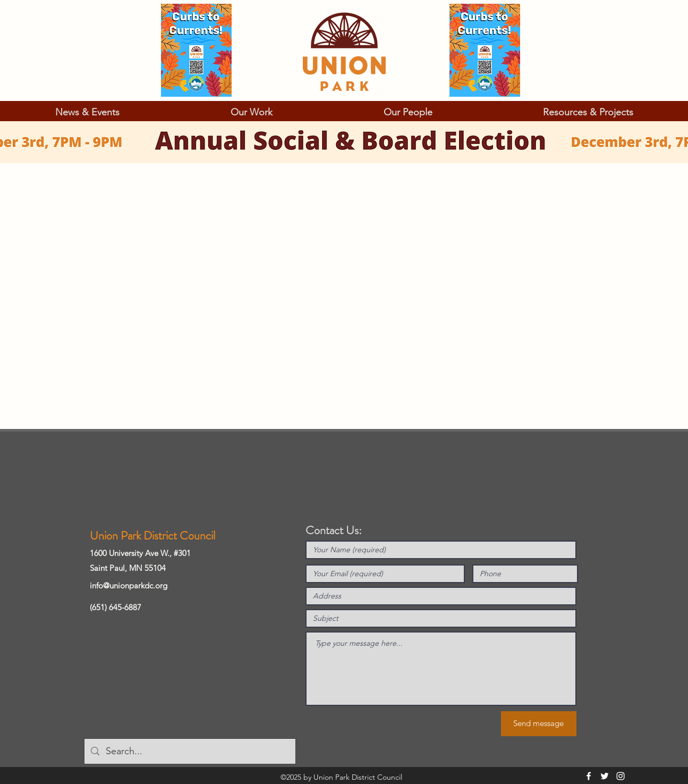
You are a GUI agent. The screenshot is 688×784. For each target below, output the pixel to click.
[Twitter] (605, 776)
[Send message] (539, 724)
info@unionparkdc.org (129, 585)
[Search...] (189, 752)
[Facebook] (589, 776)
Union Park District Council (152, 536)
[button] (87, 112)
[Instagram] (621, 776)
